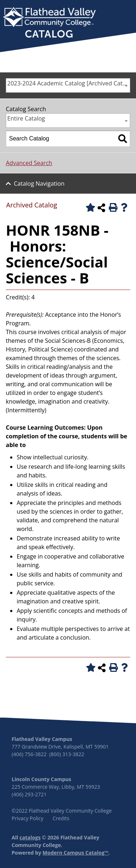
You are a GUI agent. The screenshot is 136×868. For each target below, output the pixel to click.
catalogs (30, 837)
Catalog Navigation (39, 184)
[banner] (49, 23)
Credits (61, 818)
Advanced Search (29, 163)
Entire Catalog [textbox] (26, 118)
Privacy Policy (27, 818)
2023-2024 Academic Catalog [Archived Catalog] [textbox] (69, 83)
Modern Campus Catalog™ (75, 853)
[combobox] (68, 85)
